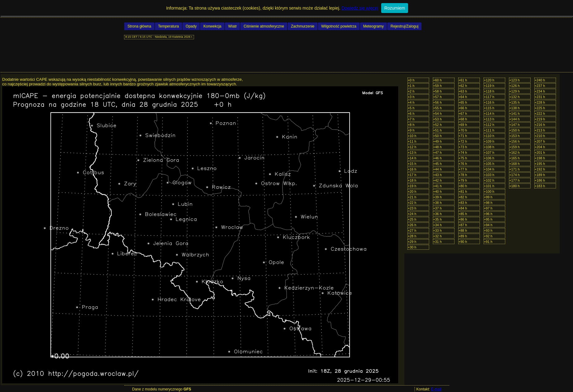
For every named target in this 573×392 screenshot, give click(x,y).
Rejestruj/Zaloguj (404, 26)
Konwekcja (212, 26)
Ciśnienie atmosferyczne (264, 26)
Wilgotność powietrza (339, 26)
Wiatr (232, 26)
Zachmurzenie (303, 26)
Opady (191, 26)
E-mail (436, 389)
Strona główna (139, 26)
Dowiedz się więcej (360, 8)
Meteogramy (374, 26)
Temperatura (168, 26)
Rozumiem (395, 8)
